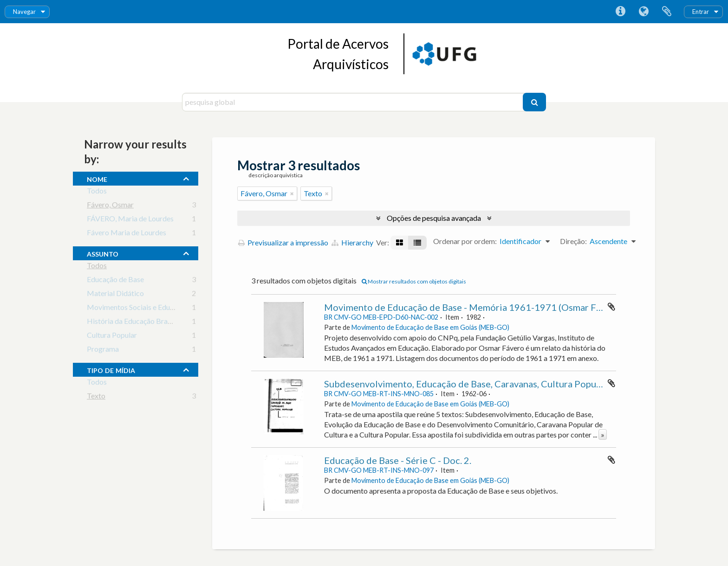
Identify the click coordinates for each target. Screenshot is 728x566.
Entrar (701, 12)
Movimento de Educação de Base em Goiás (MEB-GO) (430, 327)
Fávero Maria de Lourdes (127, 234)
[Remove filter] (292, 193)
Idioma (643, 12)
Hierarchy (352, 242)
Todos (97, 192)
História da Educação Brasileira (137, 323)
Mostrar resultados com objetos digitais (414, 281)
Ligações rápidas (620, 12)
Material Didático (115, 295)
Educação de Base (115, 281)
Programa (103, 351)
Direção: (573, 241)
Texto (96, 397)
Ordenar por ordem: (465, 241)
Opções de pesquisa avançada (434, 218)
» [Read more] (603, 434)
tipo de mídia (111, 369)
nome (97, 178)
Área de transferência (667, 12)
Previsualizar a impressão (283, 242)
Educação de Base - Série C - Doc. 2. (398, 460)
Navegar (24, 12)
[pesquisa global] (354, 102)
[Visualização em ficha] (400, 243)
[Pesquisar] (534, 102)
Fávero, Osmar (110, 206)
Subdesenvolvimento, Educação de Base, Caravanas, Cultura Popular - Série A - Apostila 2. (510, 384)
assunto (103, 253)
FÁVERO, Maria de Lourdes (130, 220)
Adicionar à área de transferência (611, 307)
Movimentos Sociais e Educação (138, 309)
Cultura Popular (112, 337)
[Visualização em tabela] (417, 243)
